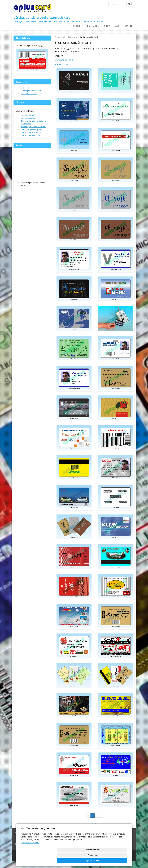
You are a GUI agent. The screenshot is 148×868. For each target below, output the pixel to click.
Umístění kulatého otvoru (31, 135)
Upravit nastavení (75, 860)
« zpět (95, 823)
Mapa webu (26, 88)
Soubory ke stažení (29, 94)
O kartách (92, 26)
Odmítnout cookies (96, 860)
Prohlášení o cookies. (30, 853)
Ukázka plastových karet (31, 91)
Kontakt (129, 26)
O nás (76, 26)
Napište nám (111, 26)
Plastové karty (60, 37)
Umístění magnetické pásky (31, 130)
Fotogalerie (73, 37)
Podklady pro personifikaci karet (33, 127)
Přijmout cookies (117, 860)
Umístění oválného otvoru (31, 132)
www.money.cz (61, 64)
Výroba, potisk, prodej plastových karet (43, 18)
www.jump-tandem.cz (64, 60)
